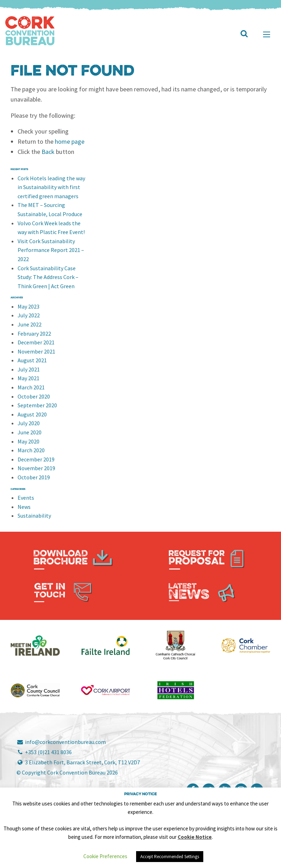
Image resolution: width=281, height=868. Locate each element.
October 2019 (34, 477)
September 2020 (37, 405)
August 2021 (32, 360)
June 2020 (30, 432)
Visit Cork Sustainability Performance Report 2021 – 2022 (51, 250)
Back (48, 152)
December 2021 (36, 342)
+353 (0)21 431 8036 (44, 752)
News (24, 507)
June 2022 (30, 324)
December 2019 (36, 459)
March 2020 (31, 450)
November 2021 (36, 351)
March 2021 (31, 387)
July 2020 (29, 423)
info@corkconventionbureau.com (61, 742)
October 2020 (34, 396)
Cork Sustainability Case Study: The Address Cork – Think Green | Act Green (48, 277)
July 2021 (29, 369)
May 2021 (28, 378)
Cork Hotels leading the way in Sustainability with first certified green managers (51, 187)
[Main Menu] (267, 34)
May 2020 (28, 441)
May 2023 (28, 306)
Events (26, 498)
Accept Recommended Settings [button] (170, 857)
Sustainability (34, 516)
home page (70, 141)
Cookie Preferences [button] (105, 856)
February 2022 (34, 333)
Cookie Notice (195, 837)
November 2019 (36, 468)
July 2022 (29, 315)
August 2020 (32, 414)
